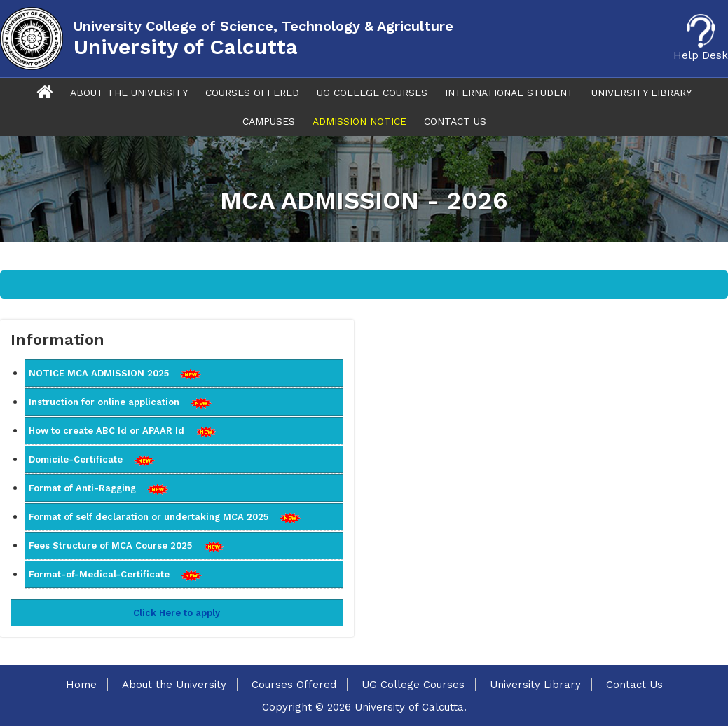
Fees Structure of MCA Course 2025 (126, 546)
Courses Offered (252, 93)
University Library (641, 93)
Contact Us (455, 121)
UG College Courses (372, 93)
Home (81, 685)
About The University (129, 93)
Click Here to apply (177, 613)
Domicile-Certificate (92, 460)
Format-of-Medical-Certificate (115, 575)
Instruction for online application (120, 402)
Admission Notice (359, 121)
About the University (174, 685)
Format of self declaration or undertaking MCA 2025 (165, 517)
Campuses (269, 121)
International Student (509, 93)
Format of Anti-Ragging (98, 488)
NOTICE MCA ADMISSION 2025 (115, 374)
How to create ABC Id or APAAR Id (123, 431)
